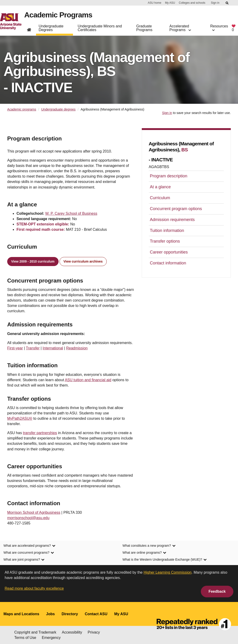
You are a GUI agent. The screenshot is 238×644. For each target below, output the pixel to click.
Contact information (168, 263)
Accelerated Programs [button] (180, 28)
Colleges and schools (192, 3)
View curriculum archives (83, 261)
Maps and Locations (21, 614)
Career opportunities (169, 252)
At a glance (160, 187)
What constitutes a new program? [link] (149, 546)
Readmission (77, 348)
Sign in (215, 3)
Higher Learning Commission (168, 572)
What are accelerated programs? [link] (29, 546)
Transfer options (165, 241)
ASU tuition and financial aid (88, 380)
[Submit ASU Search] (227, 3)
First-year (15, 348)
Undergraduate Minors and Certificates (100, 28)
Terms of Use (25, 638)
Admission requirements (172, 220)
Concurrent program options (176, 209)
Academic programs (22, 109)
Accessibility (72, 632)
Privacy (94, 632)
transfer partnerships (40, 433)
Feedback (217, 591)
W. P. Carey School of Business (71, 213)
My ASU (170, 3)
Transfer (33, 348)
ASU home (155, 3)
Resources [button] (219, 28)
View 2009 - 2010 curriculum (33, 261)
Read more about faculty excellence (34, 588)
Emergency (51, 638)
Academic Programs (58, 15)
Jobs (50, 614)
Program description (169, 176)
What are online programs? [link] (144, 553)
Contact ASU (96, 614)
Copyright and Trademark (35, 632)
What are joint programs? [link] (24, 559)
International (53, 348)
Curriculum (160, 198)
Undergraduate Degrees (51, 28)
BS (185, 150)
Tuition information (167, 231)
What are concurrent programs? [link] (29, 553)
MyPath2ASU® (20, 418)
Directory (70, 614)
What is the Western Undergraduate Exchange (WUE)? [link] (165, 559)
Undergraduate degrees (58, 109)
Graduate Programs (144, 28)
